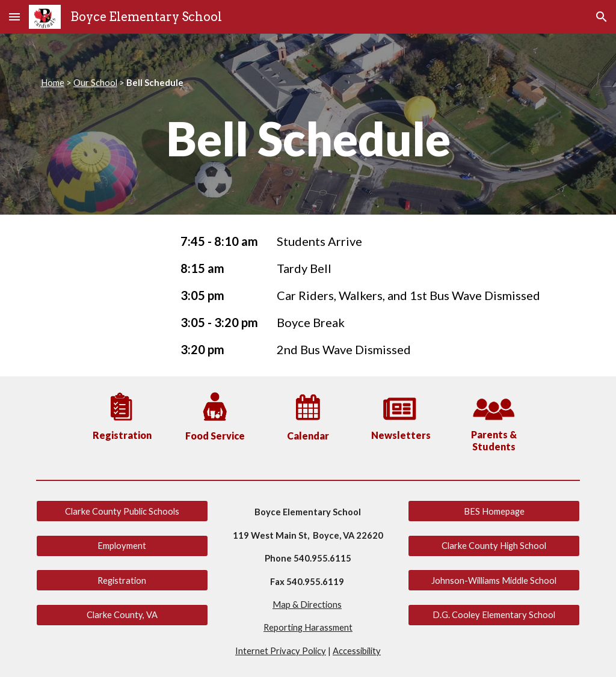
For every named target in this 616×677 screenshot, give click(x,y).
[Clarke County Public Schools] (122, 511)
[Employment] (122, 545)
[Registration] (122, 580)
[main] (308, 83)
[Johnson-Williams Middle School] (494, 580)
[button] (14, 17)
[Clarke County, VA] (122, 614)
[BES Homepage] (494, 511)
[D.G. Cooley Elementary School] (494, 614)
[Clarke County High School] (494, 545)
